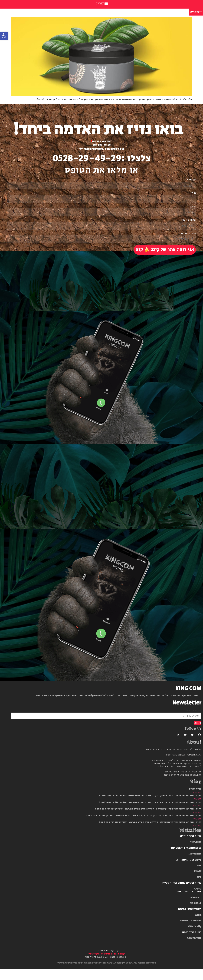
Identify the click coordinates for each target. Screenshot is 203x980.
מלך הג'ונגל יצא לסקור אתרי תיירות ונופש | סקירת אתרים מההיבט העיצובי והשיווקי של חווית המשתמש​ (150, 833)
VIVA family (195, 938)
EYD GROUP (195, 915)
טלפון (193, 209)
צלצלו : (136, 159)
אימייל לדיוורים (193, 722)
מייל (194, 194)
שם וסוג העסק (188, 224)
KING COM (188, 700)
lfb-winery (195, 865)
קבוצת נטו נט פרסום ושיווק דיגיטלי (106, 965)
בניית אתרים (195, 800)
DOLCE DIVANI (194, 950)
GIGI (199, 877)
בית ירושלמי (196, 909)
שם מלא (191, 180)
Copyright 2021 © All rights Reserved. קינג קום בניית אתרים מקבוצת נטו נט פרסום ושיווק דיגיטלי (106, 974)
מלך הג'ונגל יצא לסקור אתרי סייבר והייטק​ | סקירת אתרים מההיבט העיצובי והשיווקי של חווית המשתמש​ (150, 807)
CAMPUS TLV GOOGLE (190, 932)
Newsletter (187, 714)
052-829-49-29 (101, 145)
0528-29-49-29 (87, 159)
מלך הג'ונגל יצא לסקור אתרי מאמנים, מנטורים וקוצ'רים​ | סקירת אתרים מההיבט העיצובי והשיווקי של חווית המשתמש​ (143, 827)
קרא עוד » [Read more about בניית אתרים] (197, 803)
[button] (101, 3)
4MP (199, 888)
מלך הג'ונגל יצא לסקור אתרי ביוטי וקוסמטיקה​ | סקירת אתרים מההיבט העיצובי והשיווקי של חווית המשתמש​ (148, 820)
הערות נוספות (188, 238)
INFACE (198, 883)
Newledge (196, 853)
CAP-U (198, 900)
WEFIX (198, 926)
